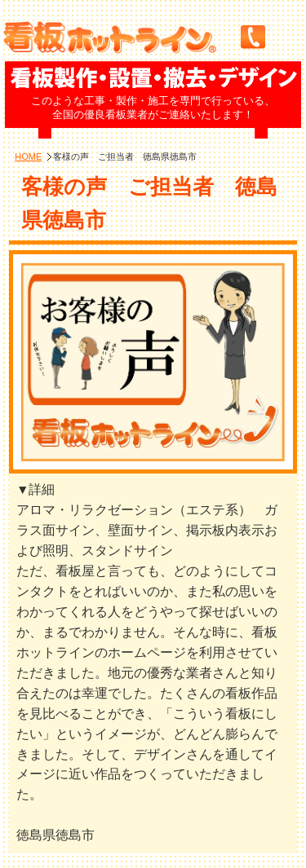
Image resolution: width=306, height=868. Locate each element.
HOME (28, 156)
